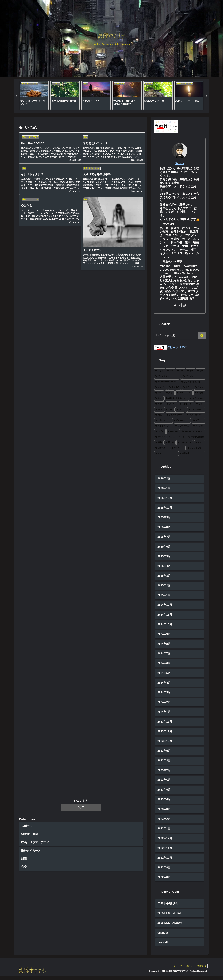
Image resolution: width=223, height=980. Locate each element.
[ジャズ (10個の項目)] (200, 387)
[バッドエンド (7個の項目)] (184, 393)
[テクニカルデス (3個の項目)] (195, 415)
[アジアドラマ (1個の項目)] (185, 443)
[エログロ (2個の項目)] (199, 426)
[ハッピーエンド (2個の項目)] (164, 426)
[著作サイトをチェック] (175, 305)
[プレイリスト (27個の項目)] (168, 376)
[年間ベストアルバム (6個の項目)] (176, 398)
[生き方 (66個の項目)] (160, 371)
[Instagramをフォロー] (184, 305)
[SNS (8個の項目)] (159, 393)
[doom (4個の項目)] (169, 410)
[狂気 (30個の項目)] (181, 371)
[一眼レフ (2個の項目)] (163, 421)
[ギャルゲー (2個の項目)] (181, 421)
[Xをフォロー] (180, 305)
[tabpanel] (34, 95)
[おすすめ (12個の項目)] (175, 387)
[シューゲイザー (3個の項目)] (175, 415)
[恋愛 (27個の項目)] (191, 371)
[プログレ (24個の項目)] (194, 376)
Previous (17, 96)
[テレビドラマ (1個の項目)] (196, 448)
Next (206, 96)
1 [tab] (107, 115)
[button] (202, 336)
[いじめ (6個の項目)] (199, 393)
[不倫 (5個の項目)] (159, 404)
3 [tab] (116, 115)
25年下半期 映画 (168, 908)
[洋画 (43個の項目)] (171, 371)
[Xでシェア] (81, 285)
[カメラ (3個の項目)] (181, 410)
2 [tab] (111, 115)
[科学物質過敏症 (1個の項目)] (196, 437)
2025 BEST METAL (170, 917)
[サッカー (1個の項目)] (178, 448)
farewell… (164, 947)
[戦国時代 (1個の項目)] (192, 454)
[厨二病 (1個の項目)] (170, 443)
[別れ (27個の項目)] (201, 371)
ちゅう (180, 163)
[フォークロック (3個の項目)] (196, 410)
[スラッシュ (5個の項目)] (186, 404)
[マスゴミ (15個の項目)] (161, 387)
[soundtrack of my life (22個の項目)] (167, 382)
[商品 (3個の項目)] (159, 415)
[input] (180, 336)
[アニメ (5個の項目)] (171, 404)
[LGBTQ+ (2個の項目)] (173, 432)
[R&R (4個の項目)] (159, 410)
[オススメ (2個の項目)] (160, 437)
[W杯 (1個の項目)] (166, 454)
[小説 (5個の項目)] (200, 404)
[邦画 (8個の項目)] (170, 393)
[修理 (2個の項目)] (199, 421)
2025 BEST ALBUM (170, 927)
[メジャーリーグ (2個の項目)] (177, 437)
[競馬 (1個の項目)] (159, 443)
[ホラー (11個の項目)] (188, 387)
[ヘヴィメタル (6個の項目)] (197, 398)
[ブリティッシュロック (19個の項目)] (193, 382)
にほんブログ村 (170, 347)
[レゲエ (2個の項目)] (160, 432)
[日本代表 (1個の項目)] (162, 448)
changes (163, 937)
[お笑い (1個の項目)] (200, 443)
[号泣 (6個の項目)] (159, 398)
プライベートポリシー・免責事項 (190, 970)
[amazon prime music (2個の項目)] (193, 432)
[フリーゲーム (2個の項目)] (182, 426)
